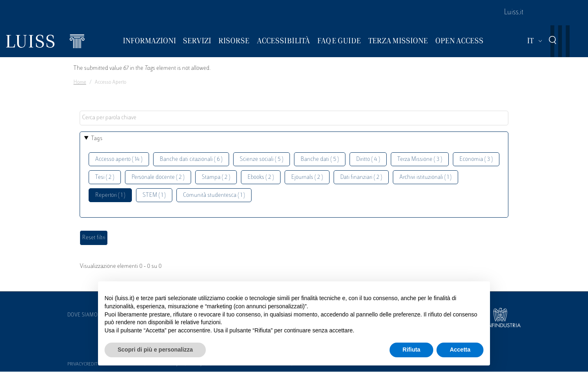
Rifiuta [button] (412, 350)
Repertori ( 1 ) (110, 195)
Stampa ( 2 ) (216, 177)
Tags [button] (97, 139)
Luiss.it (514, 13)
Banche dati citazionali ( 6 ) (191, 159)
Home (80, 82)
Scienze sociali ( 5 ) (262, 159)
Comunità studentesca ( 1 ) (214, 195)
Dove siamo (82, 315)
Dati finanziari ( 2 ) (361, 177)
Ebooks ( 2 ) (261, 177)
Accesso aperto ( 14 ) (119, 159)
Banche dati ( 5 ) (320, 159)
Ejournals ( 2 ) (307, 177)
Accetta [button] (460, 350)
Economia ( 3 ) (476, 159)
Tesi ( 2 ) (105, 177)
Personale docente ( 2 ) (158, 177)
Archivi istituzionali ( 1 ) (425, 177)
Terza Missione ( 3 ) (420, 159)
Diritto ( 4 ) (368, 159)
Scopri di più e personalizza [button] (155, 350)
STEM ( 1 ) (154, 195)
